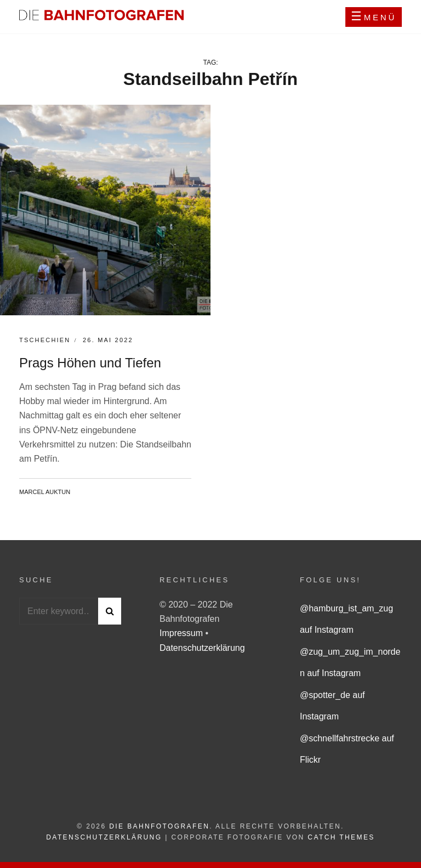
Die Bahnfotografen (159, 826)
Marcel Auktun (45, 492)
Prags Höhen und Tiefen (90, 363)
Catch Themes (341, 837)
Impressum (183, 633)
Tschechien (45, 340)
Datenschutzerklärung (202, 648)
